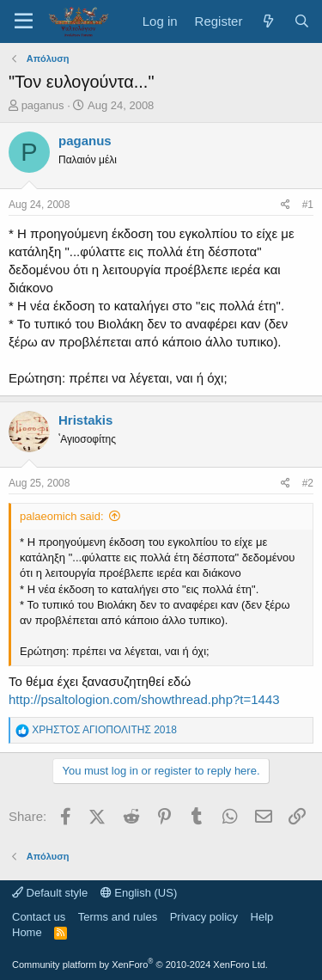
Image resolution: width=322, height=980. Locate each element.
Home (27, 932)
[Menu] (24, 21)
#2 (308, 483)
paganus (43, 105)
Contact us (39, 917)
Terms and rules (118, 917)
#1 (308, 205)
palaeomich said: (62, 516)
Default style (50, 893)
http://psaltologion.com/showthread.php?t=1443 (144, 699)
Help (262, 917)
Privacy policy (204, 917)
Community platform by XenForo (140, 965)
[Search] (302, 21)
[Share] (286, 205)
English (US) (139, 893)
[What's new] (267, 21)
